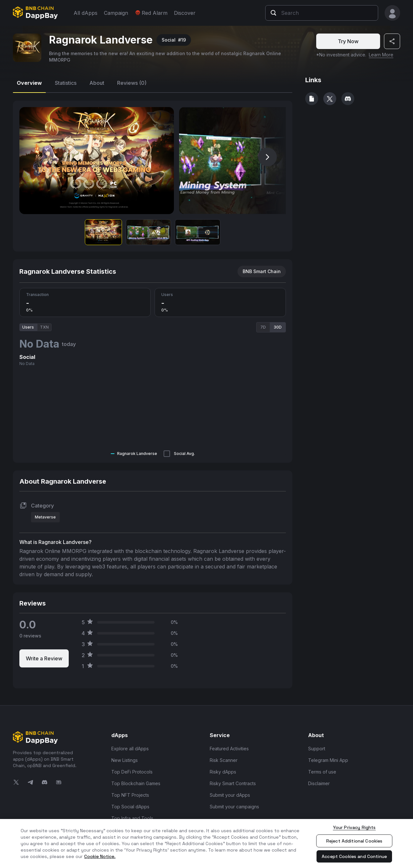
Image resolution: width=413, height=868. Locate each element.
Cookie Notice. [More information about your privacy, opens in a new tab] (100, 856)
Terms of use (322, 772)
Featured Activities (229, 749)
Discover (185, 13)
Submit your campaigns (234, 807)
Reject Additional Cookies (354, 841)
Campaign (116, 13)
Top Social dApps (130, 807)
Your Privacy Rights (354, 827)
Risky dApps (223, 772)
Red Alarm (151, 13)
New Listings (125, 760)
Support (317, 749)
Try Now (348, 41)
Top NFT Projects (130, 795)
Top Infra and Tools (132, 818)
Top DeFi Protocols (132, 772)
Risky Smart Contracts (233, 783)
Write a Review (44, 658)
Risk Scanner (224, 760)
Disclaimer (319, 783)
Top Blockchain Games (136, 783)
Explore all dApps (130, 749)
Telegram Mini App (328, 760)
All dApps (86, 13)
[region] (206, 843)
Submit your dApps (230, 795)
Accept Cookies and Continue (354, 856)
